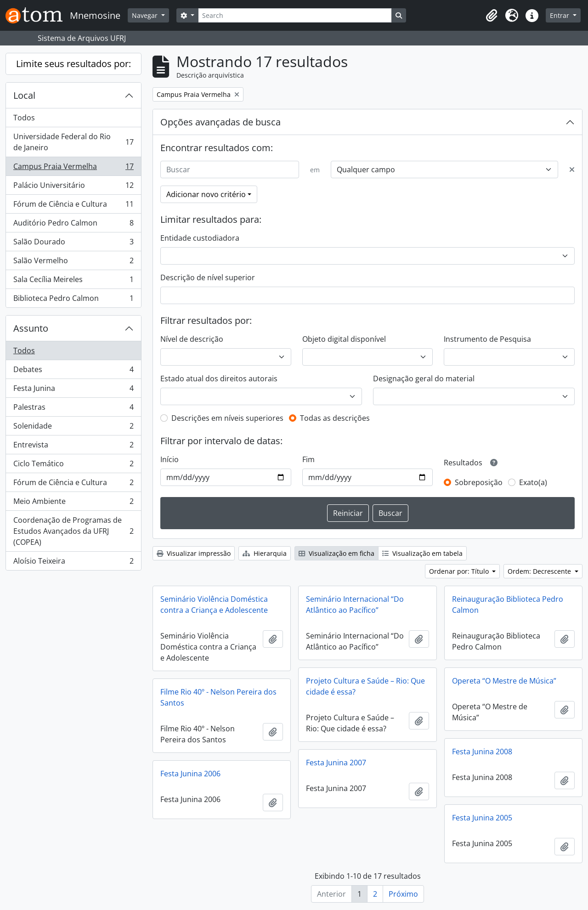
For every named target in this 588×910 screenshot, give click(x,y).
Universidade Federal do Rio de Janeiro (73, 142)
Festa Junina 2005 (482, 818)
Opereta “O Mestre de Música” (504, 681)
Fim (308, 459)
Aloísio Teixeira (73, 563)
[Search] (295, 15)
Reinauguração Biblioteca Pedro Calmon (508, 605)
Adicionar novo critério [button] (206, 194)
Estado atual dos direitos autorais (219, 379)
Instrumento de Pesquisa (487, 339)
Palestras (73, 409)
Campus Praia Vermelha (73, 168)
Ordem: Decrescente (540, 571)
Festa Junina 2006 (190, 774)
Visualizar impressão (194, 553)
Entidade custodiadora (200, 238)
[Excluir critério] (572, 170)
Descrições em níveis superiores (227, 418)
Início (170, 459)
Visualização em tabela (422, 553)
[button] (492, 16)
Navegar (146, 15)
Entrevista (73, 447)
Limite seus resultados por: (73, 64)
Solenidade (73, 428)
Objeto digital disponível (344, 339)
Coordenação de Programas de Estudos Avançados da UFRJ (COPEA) (73, 531)
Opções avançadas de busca (220, 122)
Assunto (31, 328)
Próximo (403, 894)
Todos (24, 118)
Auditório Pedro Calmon (73, 225)
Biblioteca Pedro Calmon (73, 300)
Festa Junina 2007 (336, 763)
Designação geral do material (424, 379)
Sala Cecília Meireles (73, 281)
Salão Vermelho (73, 263)
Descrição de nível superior (208, 277)
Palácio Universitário (73, 187)
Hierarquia (265, 553)
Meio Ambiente (73, 503)
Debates (73, 371)
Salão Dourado (73, 244)
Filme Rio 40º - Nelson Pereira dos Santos (218, 697)
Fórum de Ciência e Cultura (73, 206)
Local (24, 95)
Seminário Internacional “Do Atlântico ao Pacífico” (355, 605)
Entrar (560, 15)
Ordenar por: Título (460, 571)
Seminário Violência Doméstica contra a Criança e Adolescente (214, 605)
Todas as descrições (335, 418)
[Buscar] (230, 170)
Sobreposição (479, 482)
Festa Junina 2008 (482, 752)
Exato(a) (533, 482)
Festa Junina (73, 390)
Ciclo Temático (73, 466)
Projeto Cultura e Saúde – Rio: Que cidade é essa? (365, 686)
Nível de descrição (192, 339)
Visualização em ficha (336, 553)
